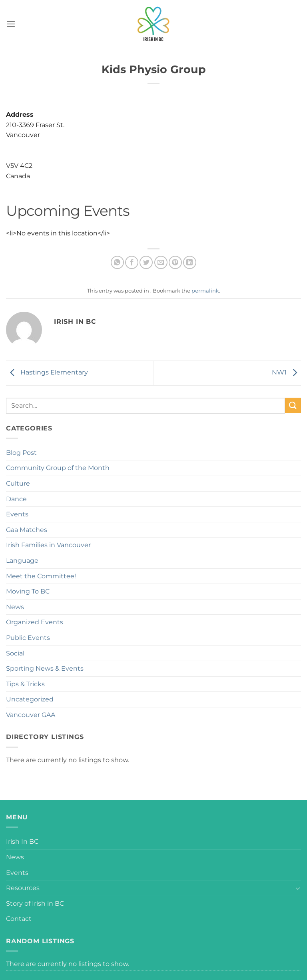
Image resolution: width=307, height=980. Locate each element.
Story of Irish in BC (35, 903)
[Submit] (293, 405)
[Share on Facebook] (132, 262)
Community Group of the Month (58, 468)
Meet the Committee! (41, 576)
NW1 (286, 372)
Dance (16, 499)
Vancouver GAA (31, 715)
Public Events (28, 638)
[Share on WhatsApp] (117, 262)
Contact (19, 919)
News (15, 607)
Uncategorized (30, 699)
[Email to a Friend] (161, 262)
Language (22, 561)
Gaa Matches (27, 530)
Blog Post (21, 453)
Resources (23, 888)
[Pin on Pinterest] (175, 262)
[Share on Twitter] (146, 262)
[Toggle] (298, 888)
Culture (18, 483)
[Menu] (11, 24)
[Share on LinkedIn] (190, 262)
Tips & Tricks (25, 684)
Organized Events (35, 622)
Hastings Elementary (47, 372)
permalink (205, 291)
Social (15, 653)
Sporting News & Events (45, 668)
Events (17, 514)
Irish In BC (22, 842)
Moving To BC (28, 591)
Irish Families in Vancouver (48, 545)
